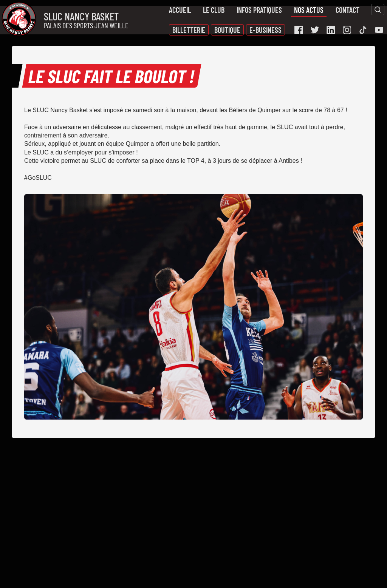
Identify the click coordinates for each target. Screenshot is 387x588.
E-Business (265, 30)
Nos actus (309, 10)
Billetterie (189, 30)
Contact (348, 10)
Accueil (180, 10)
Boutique (227, 30)
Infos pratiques (259, 10)
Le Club (214, 10)
